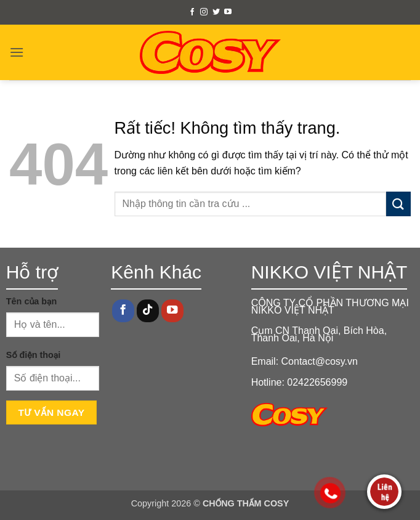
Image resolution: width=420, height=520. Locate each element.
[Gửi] (398, 204)
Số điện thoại (33, 355)
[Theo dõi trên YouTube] (228, 12)
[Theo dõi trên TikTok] (148, 311)
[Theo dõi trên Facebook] (192, 12)
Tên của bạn (32, 301)
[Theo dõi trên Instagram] (204, 12)
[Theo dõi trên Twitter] (216, 12)
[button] (17, 52)
